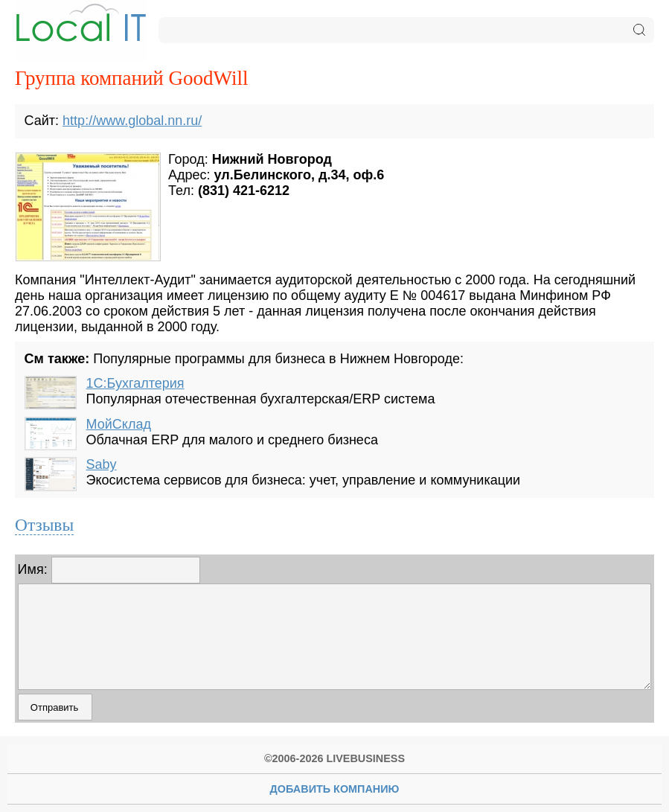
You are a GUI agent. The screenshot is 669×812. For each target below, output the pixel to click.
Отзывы (44, 525)
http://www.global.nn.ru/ (132, 121)
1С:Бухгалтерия (135, 383)
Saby (102, 464)
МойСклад (119, 424)
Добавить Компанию (335, 789)
